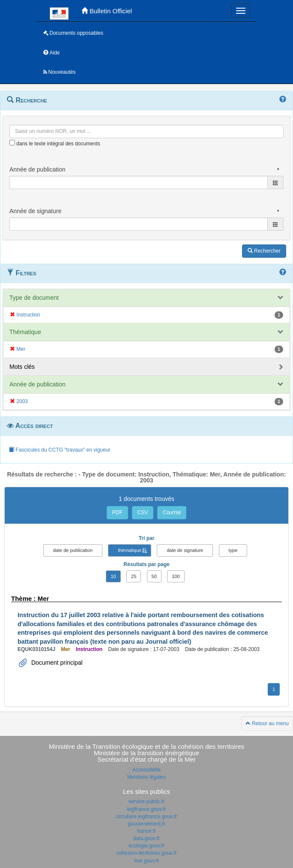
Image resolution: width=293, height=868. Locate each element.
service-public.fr (146, 802)
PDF (117, 512)
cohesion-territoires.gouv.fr (146, 853)
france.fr (146, 831)
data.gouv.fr (146, 838)
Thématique (25, 332)
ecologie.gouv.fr (146, 846)
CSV (143, 512)
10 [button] (113, 576)
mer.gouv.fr (146, 861)
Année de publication (37, 384)
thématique (129, 550)
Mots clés (22, 367)
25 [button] (134, 576)
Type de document (34, 298)
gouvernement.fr (146, 824)
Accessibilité (146, 770)
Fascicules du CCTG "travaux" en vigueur (60, 450)
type (233, 550)
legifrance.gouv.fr (146, 809)
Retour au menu (267, 723)
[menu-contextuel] (12, 143)
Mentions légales (146, 777)
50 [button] (154, 576)
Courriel (172, 512)
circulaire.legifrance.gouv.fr (147, 817)
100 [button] (176, 576)
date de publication (73, 550)
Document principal (56, 663)
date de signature (185, 550)
